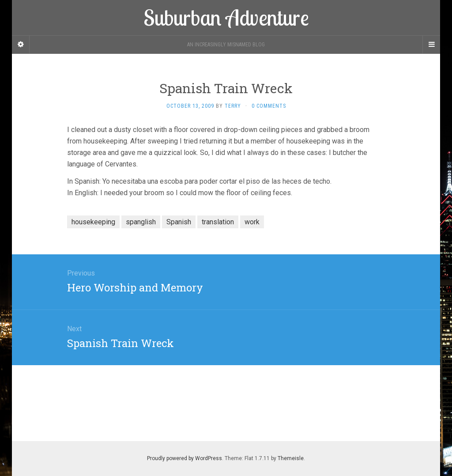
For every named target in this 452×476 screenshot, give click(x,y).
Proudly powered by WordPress (185, 458)
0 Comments (269, 106)
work (252, 222)
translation (218, 222)
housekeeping (93, 222)
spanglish (141, 222)
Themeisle (291, 458)
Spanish (179, 222)
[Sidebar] (21, 45)
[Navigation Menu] (431, 45)
